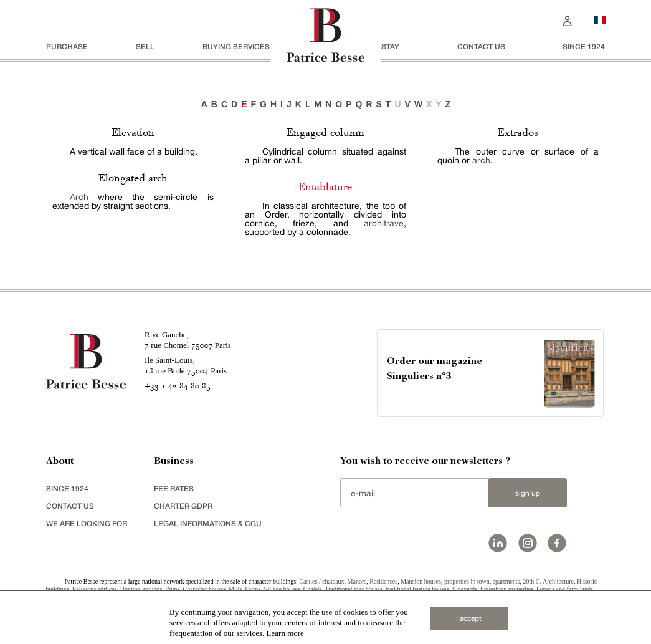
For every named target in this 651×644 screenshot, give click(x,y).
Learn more (285, 633)
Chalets (313, 589)
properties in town (467, 581)
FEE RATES (174, 488)
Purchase (67, 46)
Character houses (205, 589)
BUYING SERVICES (236, 46)
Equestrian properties (507, 589)
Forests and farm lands (565, 589)
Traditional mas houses (353, 589)
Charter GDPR (183, 506)
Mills (235, 589)
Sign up (528, 493)
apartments (506, 581)
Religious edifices (95, 589)
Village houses (282, 589)
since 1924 (584, 46)
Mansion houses (421, 581)
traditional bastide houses (417, 589)
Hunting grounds (141, 589)
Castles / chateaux (321, 581)
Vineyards (464, 589)
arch (481, 160)
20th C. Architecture (549, 581)
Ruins (172, 589)
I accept (469, 618)
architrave (384, 223)
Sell (145, 46)
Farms (253, 589)
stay (390, 46)
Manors (357, 581)
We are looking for (87, 523)
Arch (79, 197)
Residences (383, 581)
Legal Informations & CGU (208, 523)
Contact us (481, 46)
